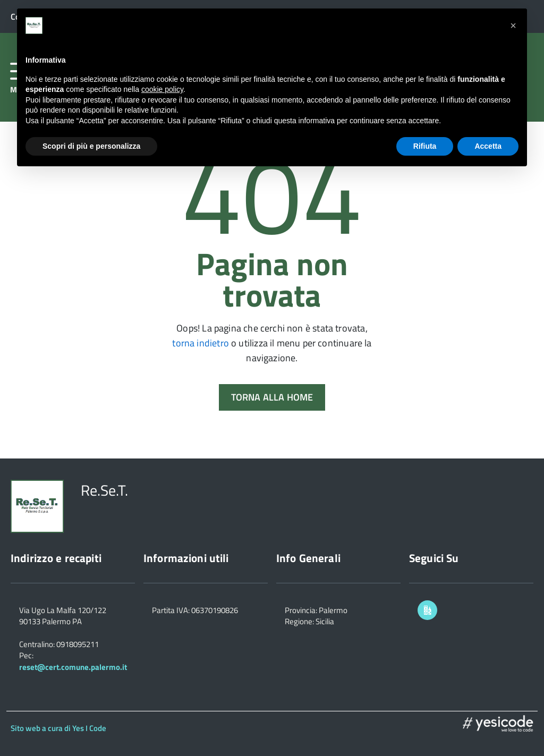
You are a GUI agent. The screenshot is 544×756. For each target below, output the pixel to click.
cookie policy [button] (162, 89)
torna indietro (201, 343)
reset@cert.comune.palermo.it (73, 667)
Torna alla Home (272, 397)
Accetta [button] (488, 146)
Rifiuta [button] (425, 146)
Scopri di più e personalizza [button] (91, 146)
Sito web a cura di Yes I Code (58, 728)
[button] (513, 26)
